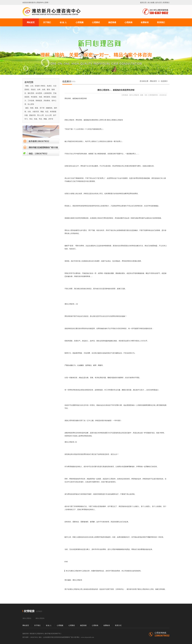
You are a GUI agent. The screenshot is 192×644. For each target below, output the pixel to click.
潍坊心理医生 (27, 618)
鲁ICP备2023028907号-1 (53, 634)
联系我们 (166, 3)
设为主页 (159, 3)
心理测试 (72, 625)
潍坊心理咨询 (40, 618)
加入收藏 (151, 3)
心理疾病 (95, 625)
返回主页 (143, 3)
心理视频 (60, 625)
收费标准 (107, 625)
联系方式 (118, 625)
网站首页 (153, 81)
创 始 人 (49, 625)
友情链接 (29, 611)
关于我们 (37, 625)
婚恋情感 (83, 625)
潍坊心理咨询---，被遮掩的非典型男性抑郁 (116, 90)
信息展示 (164, 81)
